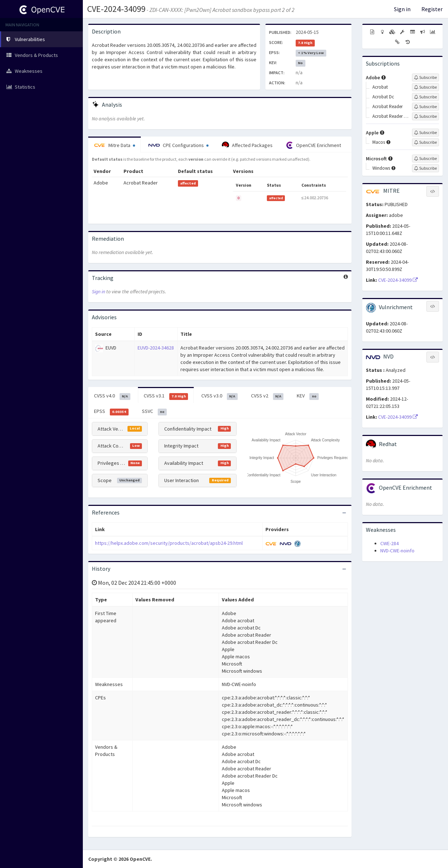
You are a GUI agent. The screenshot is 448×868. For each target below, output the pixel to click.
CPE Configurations (178, 145)
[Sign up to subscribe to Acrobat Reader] (425, 107)
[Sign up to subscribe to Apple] (425, 133)
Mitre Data (115, 145)
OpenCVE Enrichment (313, 145)
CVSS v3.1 (166, 396)
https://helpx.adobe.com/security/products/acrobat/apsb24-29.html (169, 543)
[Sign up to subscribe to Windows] (425, 168)
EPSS (111, 411)
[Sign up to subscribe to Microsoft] (425, 159)
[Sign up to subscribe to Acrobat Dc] (425, 97)
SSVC (154, 411)
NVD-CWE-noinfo (397, 551)
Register (432, 9)
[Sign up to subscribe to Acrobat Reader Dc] (425, 116)
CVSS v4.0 (112, 396)
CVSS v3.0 (219, 396)
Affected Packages (247, 145)
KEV (308, 396)
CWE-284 (389, 543)
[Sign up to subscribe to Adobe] (425, 77)
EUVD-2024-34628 (156, 348)
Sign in (402, 9)
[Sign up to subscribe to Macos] (425, 142)
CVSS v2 (267, 396)
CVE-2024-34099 (116, 9)
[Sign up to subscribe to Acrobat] (425, 87)
